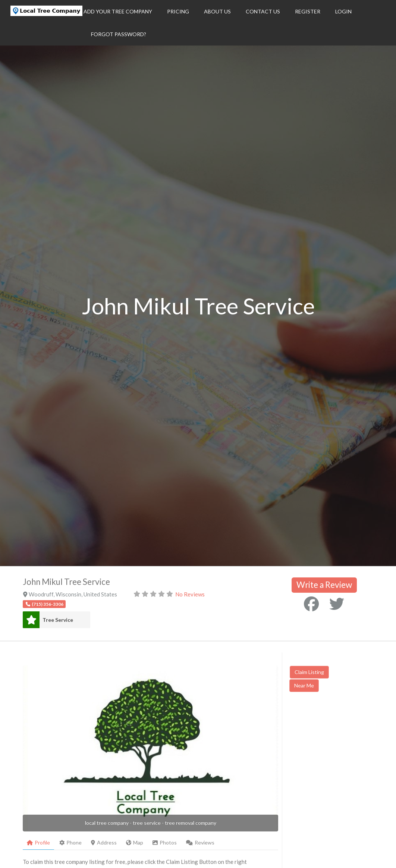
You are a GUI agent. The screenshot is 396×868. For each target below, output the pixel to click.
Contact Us (263, 11)
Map (135, 842)
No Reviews (190, 594)
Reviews (200, 842)
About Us (217, 11)
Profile (38, 842)
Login (343, 11)
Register (308, 11)
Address (104, 842)
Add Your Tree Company (118, 11)
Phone (70, 842)
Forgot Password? (119, 34)
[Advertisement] (342, 756)
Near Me (304, 685)
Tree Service (58, 620)
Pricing (178, 11)
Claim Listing (309, 672)
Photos (165, 842)
